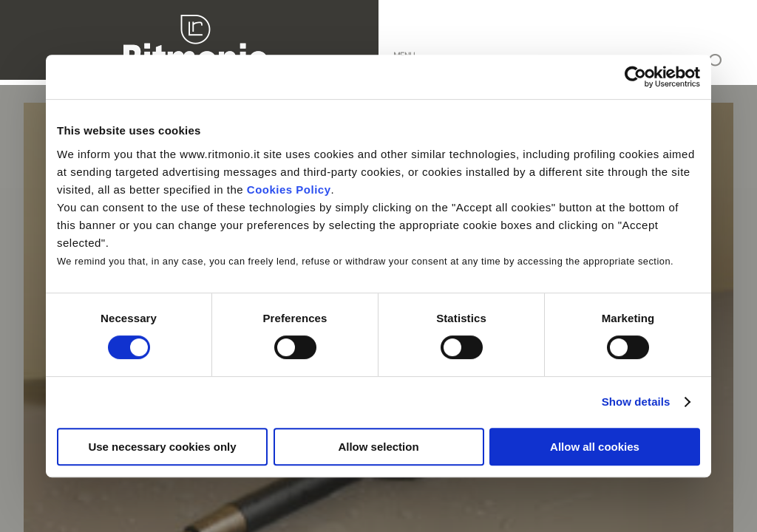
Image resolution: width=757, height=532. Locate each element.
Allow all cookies (595, 447)
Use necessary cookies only (162, 447)
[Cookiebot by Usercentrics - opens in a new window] (635, 77)
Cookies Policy (289, 190)
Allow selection (378, 447)
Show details (636, 402)
